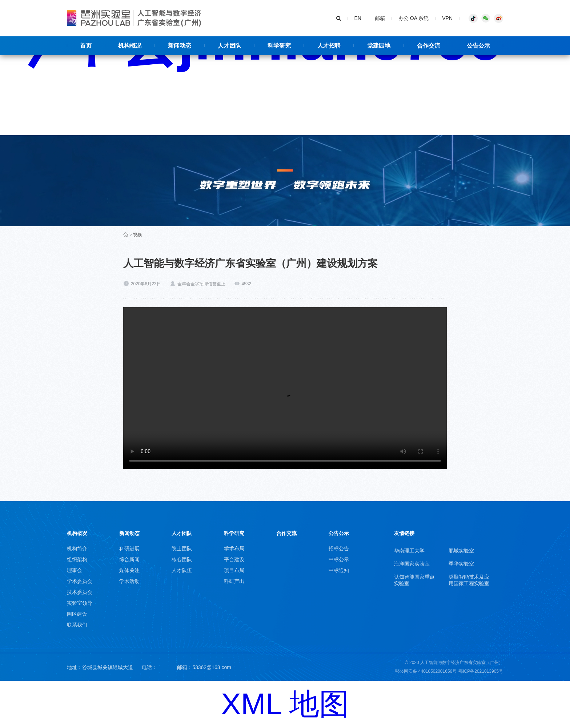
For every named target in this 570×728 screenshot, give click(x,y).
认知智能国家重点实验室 (414, 580)
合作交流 (286, 533)
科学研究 (234, 533)
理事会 (75, 570)
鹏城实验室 (461, 551)
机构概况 (77, 533)
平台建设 (234, 559)
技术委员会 (80, 592)
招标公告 (339, 548)
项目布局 (234, 570)
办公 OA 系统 (414, 18)
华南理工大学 (409, 551)
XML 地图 (285, 704)
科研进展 (129, 548)
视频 (137, 235)
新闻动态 (129, 533)
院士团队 (182, 548)
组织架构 (77, 559)
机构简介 (77, 548)
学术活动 (129, 581)
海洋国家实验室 (412, 564)
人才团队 (182, 533)
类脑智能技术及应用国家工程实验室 (469, 580)
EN (358, 18)
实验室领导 (80, 603)
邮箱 (380, 18)
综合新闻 (129, 559)
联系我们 (77, 625)
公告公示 (339, 533)
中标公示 (339, 559)
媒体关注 (129, 570)
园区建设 (77, 614)
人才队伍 (182, 570)
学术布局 (234, 548)
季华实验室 (461, 564)
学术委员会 (80, 581)
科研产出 (234, 581)
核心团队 (182, 559)
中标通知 (339, 570)
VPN (447, 18)
